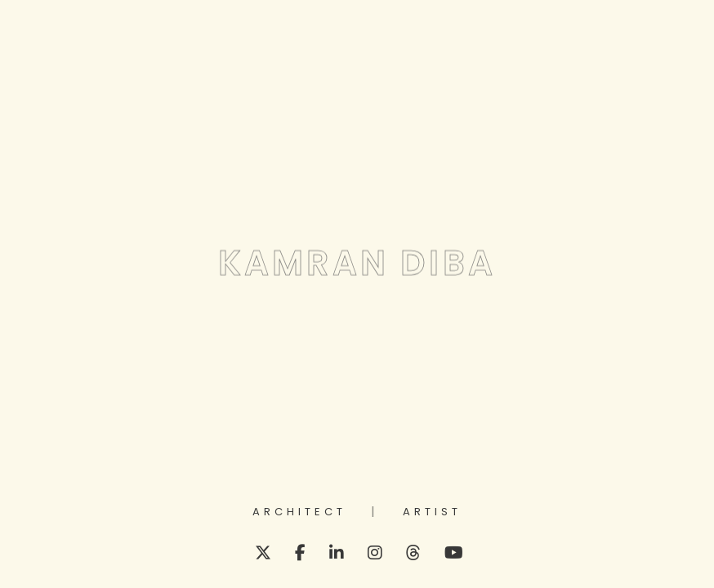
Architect (299, 513)
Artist (432, 513)
